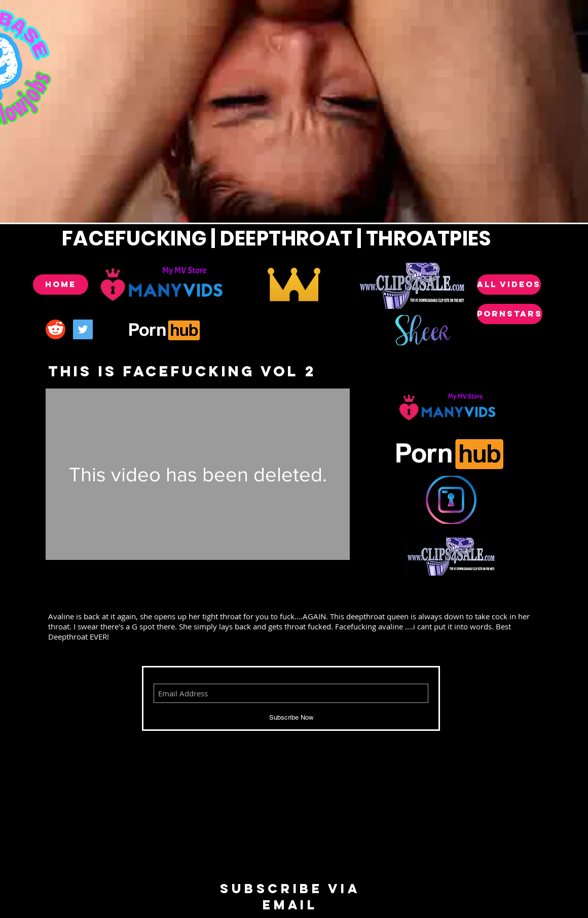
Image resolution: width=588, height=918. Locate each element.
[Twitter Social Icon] (83, 329)
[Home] (61, 285)
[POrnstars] (510, 314)
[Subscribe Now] (291, 718)
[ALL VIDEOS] (509, 285)
